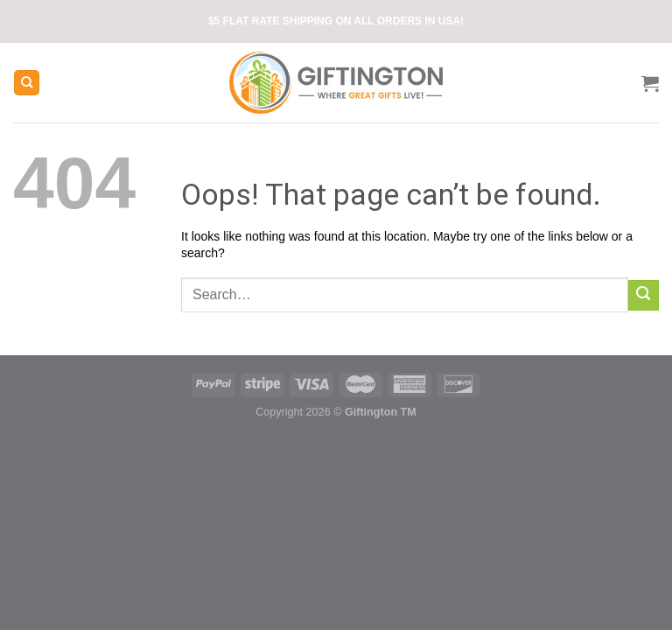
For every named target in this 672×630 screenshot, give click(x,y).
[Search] (27, 83)
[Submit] (644, 295)
